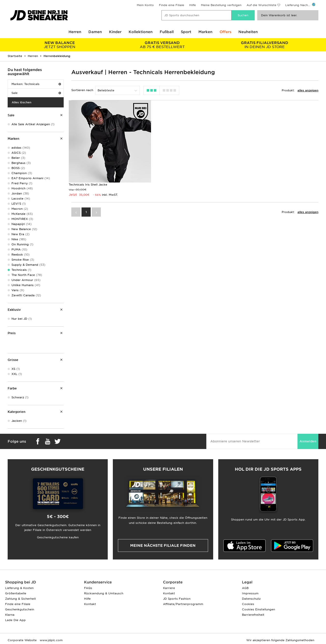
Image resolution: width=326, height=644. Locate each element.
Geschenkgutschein (20, 609)
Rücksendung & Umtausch (104, 593)
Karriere (169, 588)
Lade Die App (15, 620)
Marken (205, 32)
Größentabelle (16, 593)
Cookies (248, 604)
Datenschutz (251, 599)
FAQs (88, 588)
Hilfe (193, 5)
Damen (95, 32)
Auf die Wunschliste (261, 5)
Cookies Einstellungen (259, 609)
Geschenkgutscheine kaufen (58, 537)
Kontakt (90, 604)
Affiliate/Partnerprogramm (183, 604)
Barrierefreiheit (253, 615)
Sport (186, 32)
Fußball (167, 32)
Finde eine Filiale (172, 5)
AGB (245, 588)
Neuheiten (248, 32)
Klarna (10, 615)
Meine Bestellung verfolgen (221, 5)
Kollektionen (141, 32)
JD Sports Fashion (177, 599)
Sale (36, 93)
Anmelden (308, 441)
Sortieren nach (82, 90)
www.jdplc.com (51, 640)
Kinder (115, 32)
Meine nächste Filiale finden (163, 545)
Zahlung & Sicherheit (21, 599)
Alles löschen (22, 102)
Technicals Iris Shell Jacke (88, 185)
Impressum (250, 593)
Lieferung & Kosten (19, 588)
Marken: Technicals (36, 84)
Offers (225, 32)
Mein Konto (145, 5)
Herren (75, 32)
